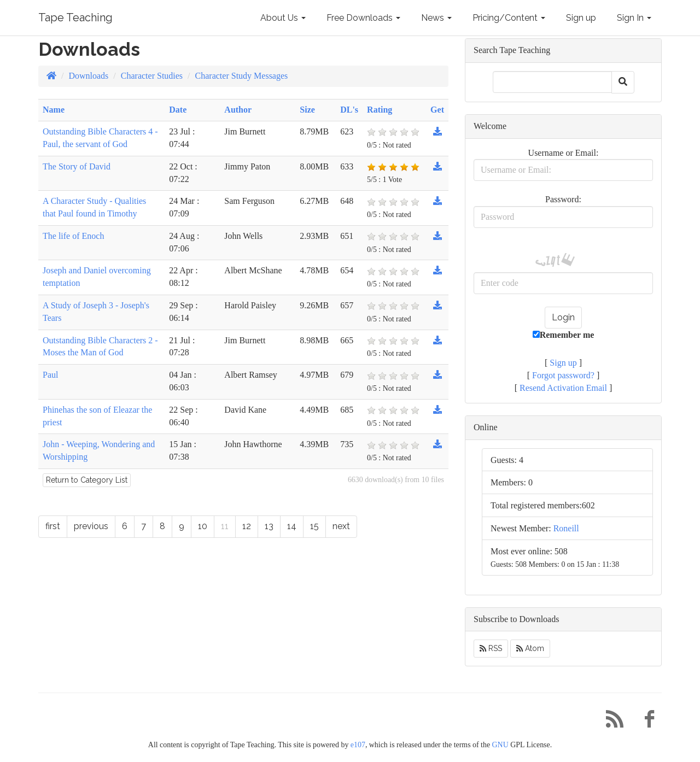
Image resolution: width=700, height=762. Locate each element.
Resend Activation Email (563, 388)
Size (307, 110)
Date (178, 110)
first (53, 526)
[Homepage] (51, 76)
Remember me (564, 335)
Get (437, 110)
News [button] (436, 18)
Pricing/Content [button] (509, 18)
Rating (380, 110)
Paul (50, 375)
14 (292, 526)
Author (238, 110)
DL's (349, 110)
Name (54, 110)
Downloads (88, 76)
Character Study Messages (242, 76)
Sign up (581, 18)
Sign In (634, 18)
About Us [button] (283, 18)
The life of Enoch (73, 236)
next (341, 526)
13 (269, 526)
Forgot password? (563, 375)
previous (91, 526)
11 (225, 526)
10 (203, 526)
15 (314, 526)
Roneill (566, 528)
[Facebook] (645, 722)
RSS (491, 648)
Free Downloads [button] (363, 18)
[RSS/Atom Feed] (610, 722)
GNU (500, 745)
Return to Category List (87, 480)
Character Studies (152, 76)
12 (247, 526)
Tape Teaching (75, 17)
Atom (530, 648)
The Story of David (77, 166)
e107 (358, 745)
